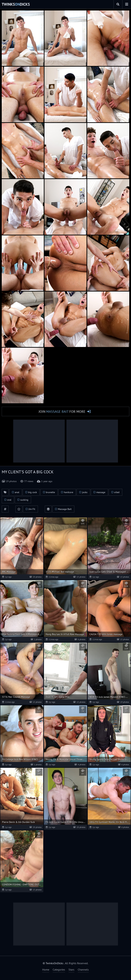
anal (17, 492)
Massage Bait (65, 509)
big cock (33, 492)
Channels (83, 970)
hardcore (69, 492)
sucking (24, 500)
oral (9, 500)
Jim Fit (32, 509)
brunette (50, 492)
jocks (85, 492)
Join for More (62, 412)
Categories (59, 970)
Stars (71, 970)
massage (101, 492)
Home (46, 970)
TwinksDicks (16, 4)
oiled (117, 492)
